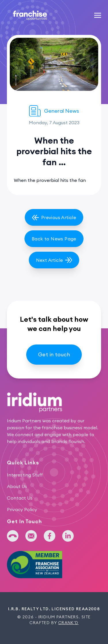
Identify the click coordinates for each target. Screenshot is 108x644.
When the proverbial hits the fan (50, 180)
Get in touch (54, 354)
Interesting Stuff (25, 475)
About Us (17, 486)
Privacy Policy (22, 509)
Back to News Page (54, 239)
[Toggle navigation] (98, 15)
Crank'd (68, 623)
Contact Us (20, 498)
